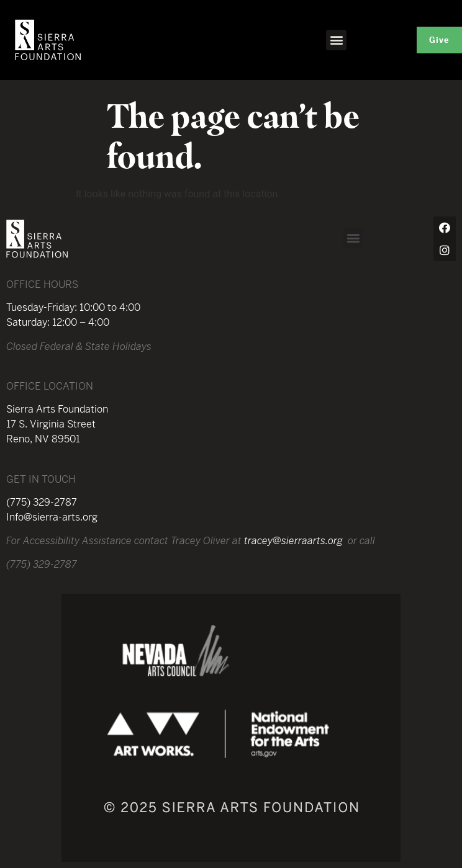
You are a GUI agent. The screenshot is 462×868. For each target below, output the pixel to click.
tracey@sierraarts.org (293, 541)
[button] (336, 40)
